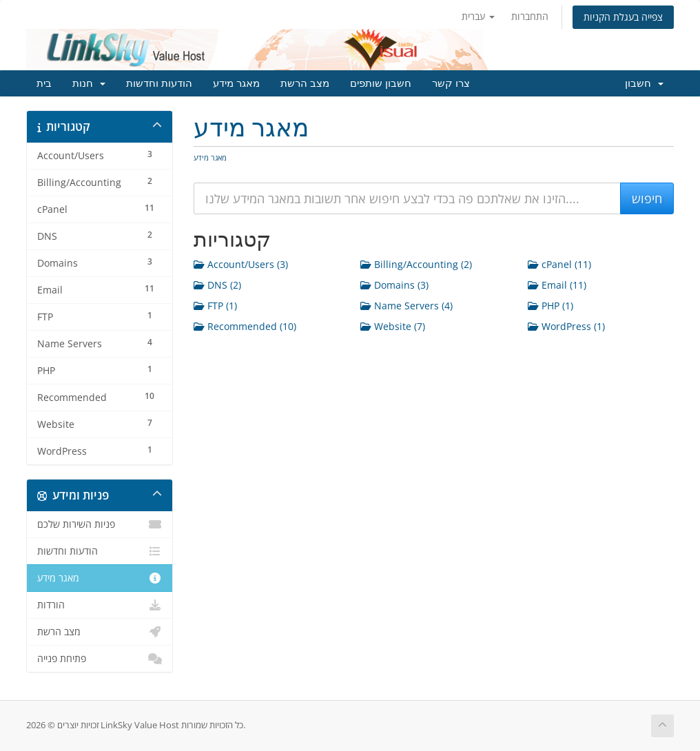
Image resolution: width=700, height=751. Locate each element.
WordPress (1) (566, 326)
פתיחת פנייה (100, 659)
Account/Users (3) (241, 264)
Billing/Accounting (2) (416, 264)
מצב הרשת (305, 83)
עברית (478, 16)
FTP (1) (215, 306)
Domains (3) (394, 285)
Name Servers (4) (406, 306)
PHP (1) (550, 306)
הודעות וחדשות (159, 83)
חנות (89, 83)
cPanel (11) (559, 264)
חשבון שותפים (381, 83)
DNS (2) (217, 285)
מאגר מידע (236, 83)
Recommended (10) (245, 326)
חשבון (644, 83)
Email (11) (557, 285)
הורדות (100, 605)
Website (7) (393, 326)
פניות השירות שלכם (100, 524)
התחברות (530, 16)
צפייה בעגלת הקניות (623, 17)
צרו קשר (451, 83)
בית (44, 83)
